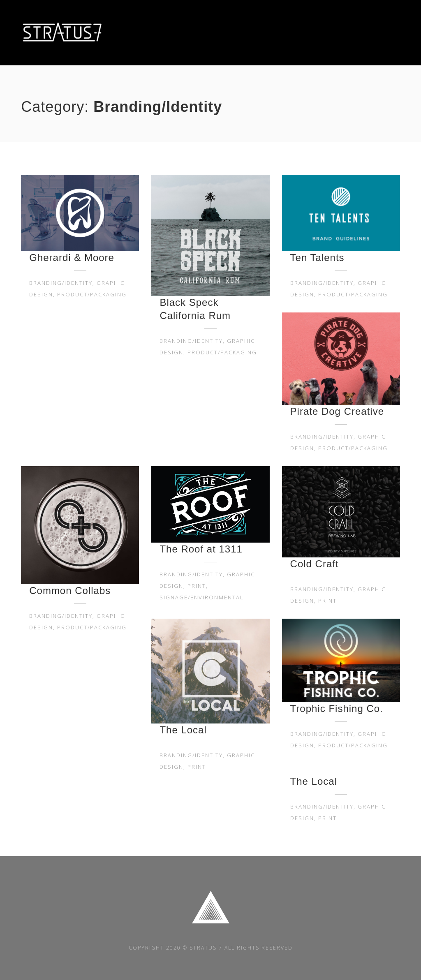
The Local (183, 730)
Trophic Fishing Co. (337, 708)
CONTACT (386, 33)
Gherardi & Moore (72, 258)
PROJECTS (344, 33)
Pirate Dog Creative (337, 411)
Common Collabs (70, 591)
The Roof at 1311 (201, 549)
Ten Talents (317, 258)
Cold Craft (315, 564)
